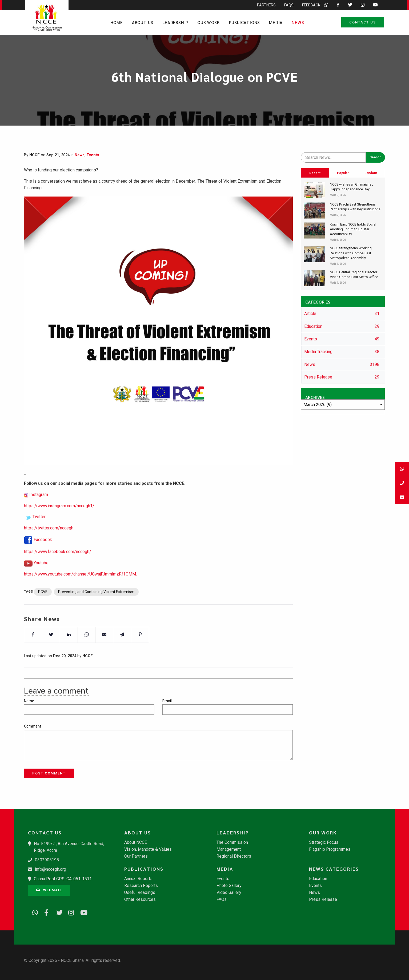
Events (93, 155)
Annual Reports (138, 879)
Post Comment (49, 773)
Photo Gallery (229, 886)
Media (276, 22)
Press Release (323, 899)
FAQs (222, 899)
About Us (143, 22)
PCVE (43, 608)
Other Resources (140, 899)
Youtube (41, 578)
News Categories (334, 869)
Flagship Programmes (330, 849)
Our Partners (136, 856)
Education (318, 879)
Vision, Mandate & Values (148, 849)
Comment (33, 726)
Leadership (175, 22)
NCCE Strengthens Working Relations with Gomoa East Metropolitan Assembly (351, 253)
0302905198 (47, 860)
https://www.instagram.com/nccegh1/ (59, 521)
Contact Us (363, 22)
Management (229, 849)
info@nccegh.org (51, 869)
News (298, 22)
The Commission (232, 842)
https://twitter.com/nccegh (49, 543)
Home (117, 22)
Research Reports (141, 886)
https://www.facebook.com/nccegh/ (58, 567)
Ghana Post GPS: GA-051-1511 (63, 879)
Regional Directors (234, 856)
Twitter (39, 533)
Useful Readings (140, 893)
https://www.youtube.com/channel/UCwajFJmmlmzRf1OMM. (80, 590)
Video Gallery (229, 893)
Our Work (208, 22)
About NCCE (136, 842)
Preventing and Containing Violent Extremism (96, 608)
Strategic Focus (324, 842)
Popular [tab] (343, 173)
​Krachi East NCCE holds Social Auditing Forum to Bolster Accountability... (353, 229)
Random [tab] (371, 173)
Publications (245, 22)
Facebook (43, 555)
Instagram (39, 510)
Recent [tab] (315, 173)
